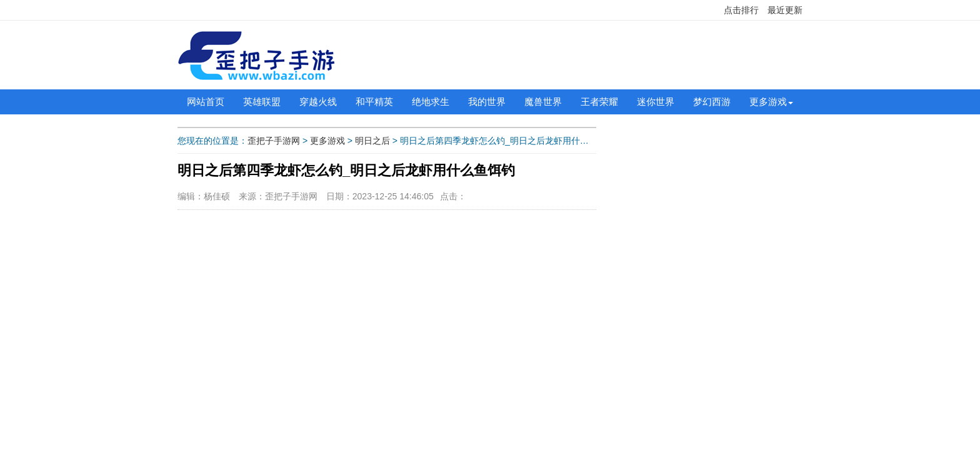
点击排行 (741, 10)
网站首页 (206, 102)
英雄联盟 (262, 102)
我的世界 (487, 102)
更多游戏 (768, 102)
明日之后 (372, 141)
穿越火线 (318, 102)
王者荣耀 (599, 102)
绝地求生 (431, 102)
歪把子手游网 (274, 141)
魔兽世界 (543, 102)
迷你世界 (656, 102)
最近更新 (785, 10)
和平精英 (374, 102)
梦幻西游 (712, 102)
